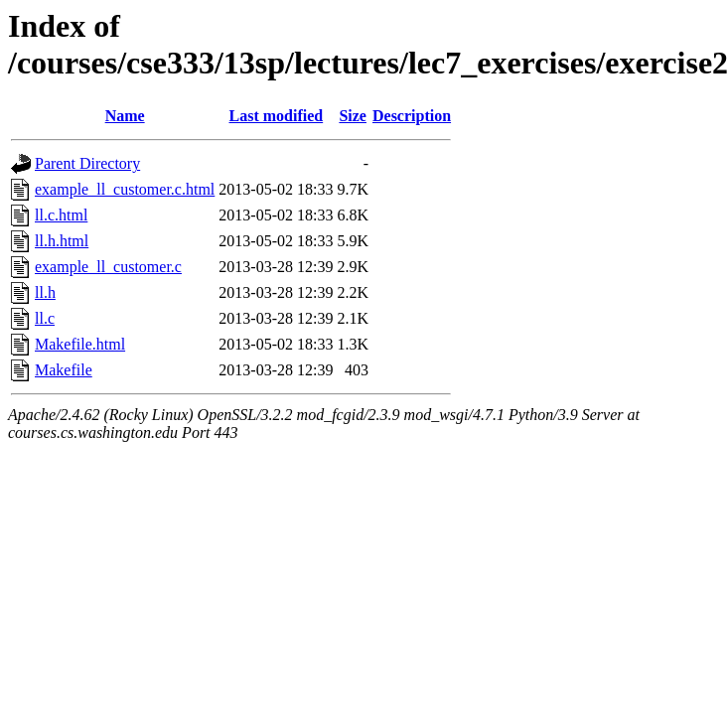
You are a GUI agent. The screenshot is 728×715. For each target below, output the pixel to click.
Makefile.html (80, 344)
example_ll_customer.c (108, 267)
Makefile (64, 370)
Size (353, 116)
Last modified (277, 116)
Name (125, 116)
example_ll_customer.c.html (125, 189)
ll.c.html (61, 215)
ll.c (45, 318)
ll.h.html (62, 241)
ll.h (45, 292)
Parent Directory (87, 163)
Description (412, 116)
